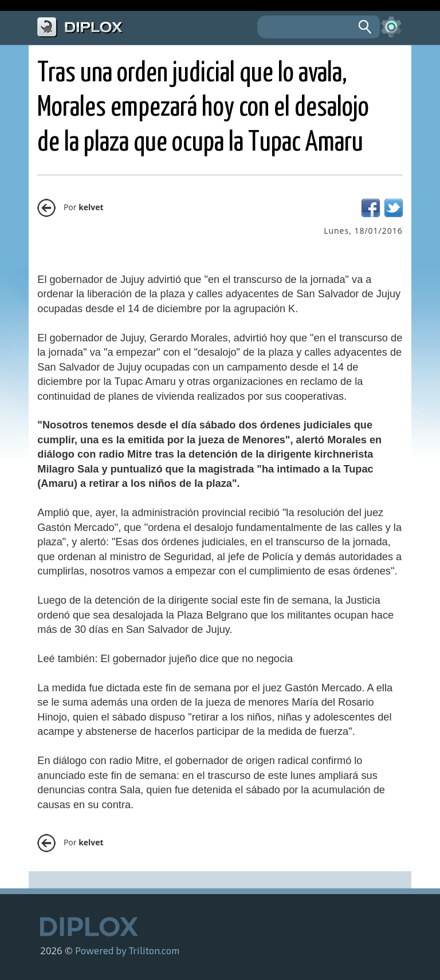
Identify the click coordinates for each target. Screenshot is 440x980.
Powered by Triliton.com (127, 950)
